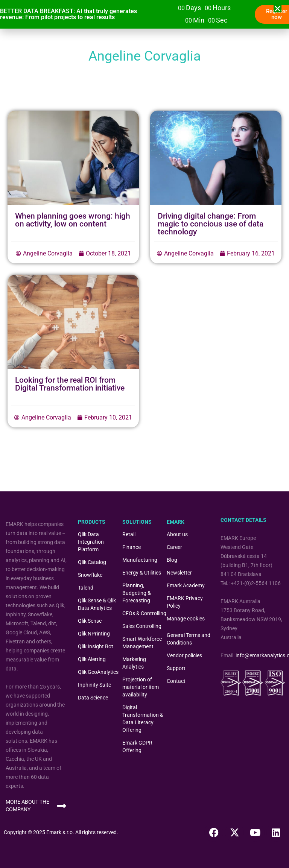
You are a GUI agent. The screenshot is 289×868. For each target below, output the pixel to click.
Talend (86, 588)
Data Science (93, 698)
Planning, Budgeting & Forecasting (137, 593)
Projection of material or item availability (141, 687)
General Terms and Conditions (189, 639)
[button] (278, 8)
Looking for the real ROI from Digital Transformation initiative (70, 384)
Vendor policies (184, 655)
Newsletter (179, 573)
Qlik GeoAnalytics (98, 672)
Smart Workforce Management (142, 643)
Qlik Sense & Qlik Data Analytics (97, 604)
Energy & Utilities (142, 573)
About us (177, 534)
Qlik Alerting (92, 659)
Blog (172, 560)
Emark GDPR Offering (137, 746)
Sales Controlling (142, 626)
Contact (176, 681)
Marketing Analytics (134, 663)
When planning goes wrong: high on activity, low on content (73, 220)
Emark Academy (186, 585)
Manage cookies (186, 619)
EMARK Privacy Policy (185, 602)
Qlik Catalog (92, 562)
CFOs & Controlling (144, 613)
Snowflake (90, 575)
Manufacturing (140, 560)
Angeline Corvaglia (48, 253)
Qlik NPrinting (94, 634)
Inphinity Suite (94, 685)
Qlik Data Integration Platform (91, 542)
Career (174, 547)
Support (176, 668)
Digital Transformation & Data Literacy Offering (143, 719)
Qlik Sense (90, 621)
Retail (129, 534)
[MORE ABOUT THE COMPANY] (62, 806)
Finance (132, 547)
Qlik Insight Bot (96, 646)
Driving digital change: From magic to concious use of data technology (211, 224)
